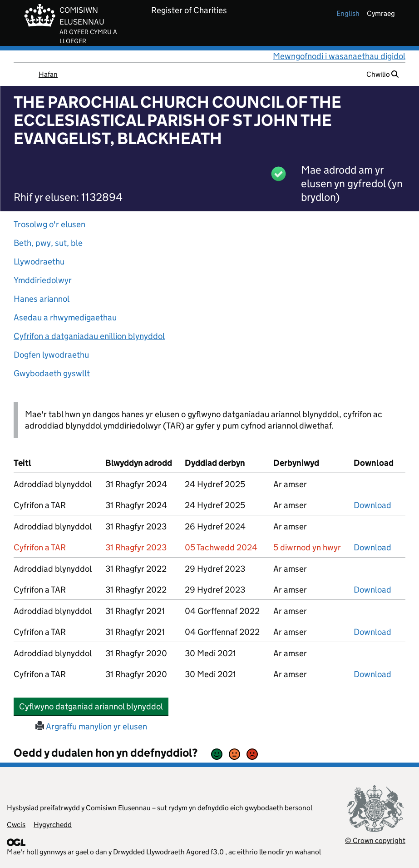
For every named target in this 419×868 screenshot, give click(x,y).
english (348, 13)
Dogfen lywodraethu (51, 355)
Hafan (48, 74)
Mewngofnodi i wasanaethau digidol (339, 56)
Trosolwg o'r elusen (49, 224)
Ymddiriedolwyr (43, 280)
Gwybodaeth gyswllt (52, 373)
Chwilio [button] (382, 74)
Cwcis (16, 825)
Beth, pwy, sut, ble (48, 243)
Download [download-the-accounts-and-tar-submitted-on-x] (372, 505)
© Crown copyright (375, 841)
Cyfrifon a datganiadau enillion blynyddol (89, 336)
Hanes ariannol (42, 299)
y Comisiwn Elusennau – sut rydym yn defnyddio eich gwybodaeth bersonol (197, 808)
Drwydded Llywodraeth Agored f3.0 (168, 852)
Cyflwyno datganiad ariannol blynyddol (94, 706)
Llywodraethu (39, 262)
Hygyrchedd (53, 825)
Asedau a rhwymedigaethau (65, 317)
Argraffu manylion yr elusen (91, 726)
